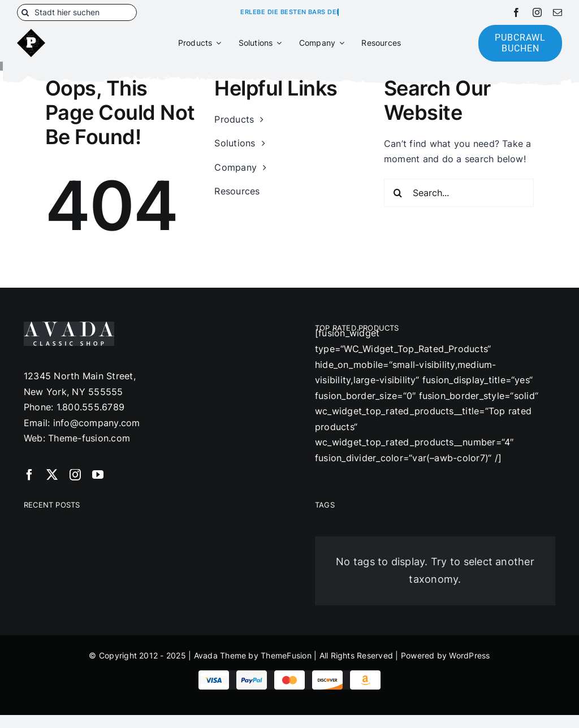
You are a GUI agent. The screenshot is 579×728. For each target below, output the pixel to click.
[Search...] (459, 193)
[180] (31, 33)
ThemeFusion (286, 655)
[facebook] (516, 12)
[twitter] (52, 475)
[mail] (558, 12)
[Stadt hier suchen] (77, 12)
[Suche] (25, 12)
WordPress (469, 655)
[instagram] (537, 12)
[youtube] (98, 475)
